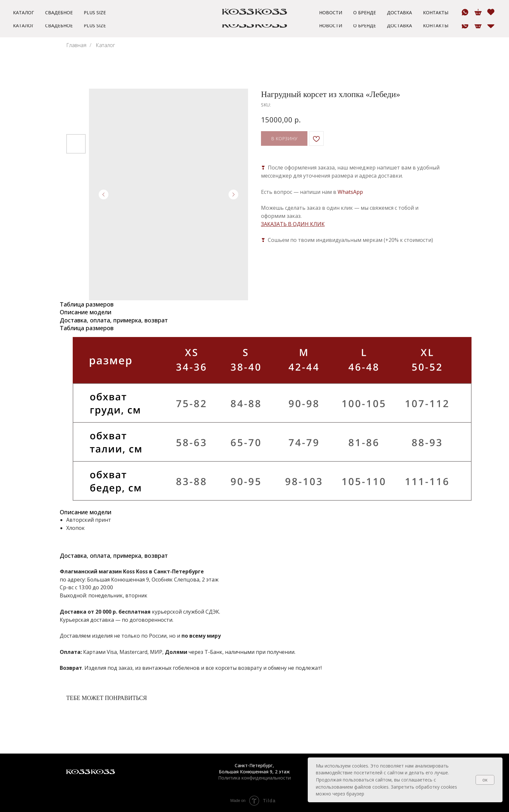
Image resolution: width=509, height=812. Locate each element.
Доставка (399, 25)
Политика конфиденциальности (255, 778)
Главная (76, 45)
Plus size (95, 25)
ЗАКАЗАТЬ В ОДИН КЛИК (293, 224)
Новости (331, 25)
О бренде (365, 25)
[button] (131, 6)
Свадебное (59, 25)
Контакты (436, 25)
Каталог (24, 25)
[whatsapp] (465, 25)
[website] (490, 25)
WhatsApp (350, 192)
